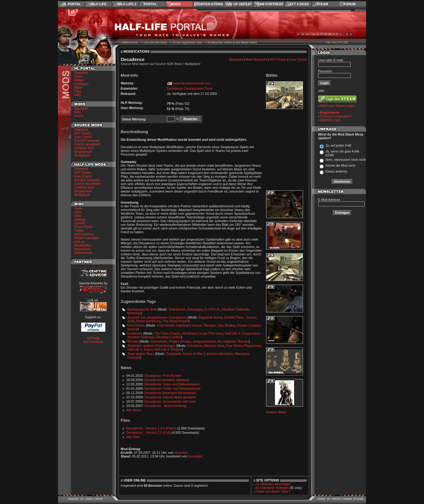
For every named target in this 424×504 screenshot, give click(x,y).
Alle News (133, 410)
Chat (78, 216)
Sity (220, 325)
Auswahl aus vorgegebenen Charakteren (157, 317)
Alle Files (133, 437)
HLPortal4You (84, 234)
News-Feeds (83, 227)
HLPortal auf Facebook (93, 340)
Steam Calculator (87, 238)
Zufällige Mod (84, 148)
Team (78, 208)
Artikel (79, 80)
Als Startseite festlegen (272, 488)
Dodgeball (173, 354)
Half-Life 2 (127, 4)
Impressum (82, 249)
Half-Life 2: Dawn (140, 349)
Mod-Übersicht (256, 59)
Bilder (78, 87)
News (78, 76)
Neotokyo (134, 313)
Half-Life (98, 4)
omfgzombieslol (204, 341)
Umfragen (81, 84)
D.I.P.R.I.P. (212, 309)
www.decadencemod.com (192, 83)
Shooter (133, 341)
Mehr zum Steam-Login (337, 106)
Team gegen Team (141, 354)
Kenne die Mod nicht (340, 165)
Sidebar (80, 219)
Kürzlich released (87, 140)
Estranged (195, 309)
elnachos (181, 453)
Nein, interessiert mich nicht (346, 160)
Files (78, 91)
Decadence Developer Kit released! (170, 393)
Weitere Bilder (276, 412)
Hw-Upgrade (227, 341)
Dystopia (133, 357)
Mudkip (230, 325)
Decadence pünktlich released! (167, 380)
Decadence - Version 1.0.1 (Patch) (151, 428)
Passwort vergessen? (336, 116)
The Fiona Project (176, 321)
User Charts (83, 137)
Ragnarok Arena (210, 317)
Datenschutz (83, 253)
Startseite (81, 73)
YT (340, 43)
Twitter (79, 230)
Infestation (195, 346)
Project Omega (180, 341)
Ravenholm (159, 341)
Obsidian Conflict (169, 337)
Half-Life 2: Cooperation (242, 333)
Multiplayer (82, 155)
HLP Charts (83, 133)
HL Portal (72, 4)
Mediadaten (83, 245)
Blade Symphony (149, 321)
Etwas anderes (336, 171)
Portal (150, 4)
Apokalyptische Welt (142, 309)
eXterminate (166, 325)
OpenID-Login (330, 120)
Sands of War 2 (194, 354)
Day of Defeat (239, 4)
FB (328, 43)
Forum (350, 4)
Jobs (78, 212)
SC (346, 43)
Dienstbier (195, 456)
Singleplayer (83, 152)
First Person (136, 325)
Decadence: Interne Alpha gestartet (170, 397)
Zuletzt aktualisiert (87, 144)
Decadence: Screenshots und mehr (170, 401)
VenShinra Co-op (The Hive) (203, 333)
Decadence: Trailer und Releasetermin (172, 388)
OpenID (80, 223)
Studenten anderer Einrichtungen (151, 346)
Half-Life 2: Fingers (168, 349)
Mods (176, 4)
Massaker (242, 354)
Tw (334, 43)
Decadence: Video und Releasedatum (172, 384)
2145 (131, 321)
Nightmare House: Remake (196, 325)
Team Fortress (269, 4)
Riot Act (243, 341)
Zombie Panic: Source (240, 317)
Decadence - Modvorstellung (165, 406)
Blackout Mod (214, 346)
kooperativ (135, 333)
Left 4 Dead (298, 4)
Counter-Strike (209, 4)
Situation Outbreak (235, 309)
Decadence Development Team (190, 88)
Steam (322, 4)
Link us (79, 242)
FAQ (77, 95)
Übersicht (81, 129)
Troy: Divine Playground (243, 346)
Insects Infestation (220, 354)
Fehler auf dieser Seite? (273, 491)
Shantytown (177, 309)
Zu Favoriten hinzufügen (273, 484)
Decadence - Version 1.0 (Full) (148, 433)
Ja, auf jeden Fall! (338, 145)
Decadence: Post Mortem (163, 376)
